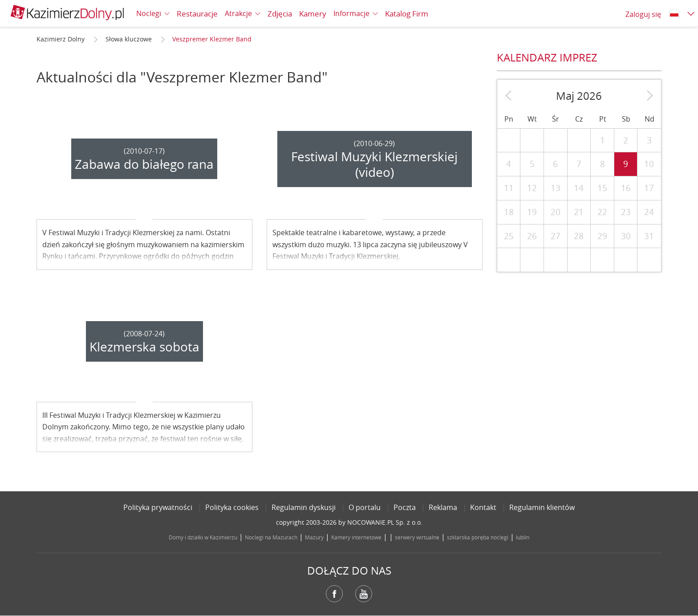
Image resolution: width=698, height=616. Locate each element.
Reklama (443, 507)
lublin (523, 537)
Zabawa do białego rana (144, 164)
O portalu (365, 507)
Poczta (405, 507)
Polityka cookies (232, 507)
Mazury (314, 537)
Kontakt (483, 507)
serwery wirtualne (417, 537)
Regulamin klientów (542, 507)
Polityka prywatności (158, 507)
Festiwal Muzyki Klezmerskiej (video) (374, 164)
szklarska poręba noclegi (478, 537)
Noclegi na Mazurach (271, 537)
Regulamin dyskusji (304, 507)
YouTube (364, 594)
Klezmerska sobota (144, 347)
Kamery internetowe (356, 537)
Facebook (334, 594)
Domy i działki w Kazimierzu (203, 537)
